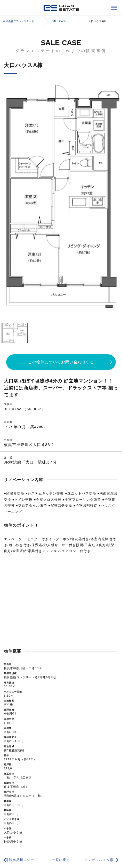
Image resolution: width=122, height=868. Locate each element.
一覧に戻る (61, 860)
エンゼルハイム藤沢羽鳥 (103, 860)
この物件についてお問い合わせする (61, 362)
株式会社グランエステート (61, 8)
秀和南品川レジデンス (23, 860)
